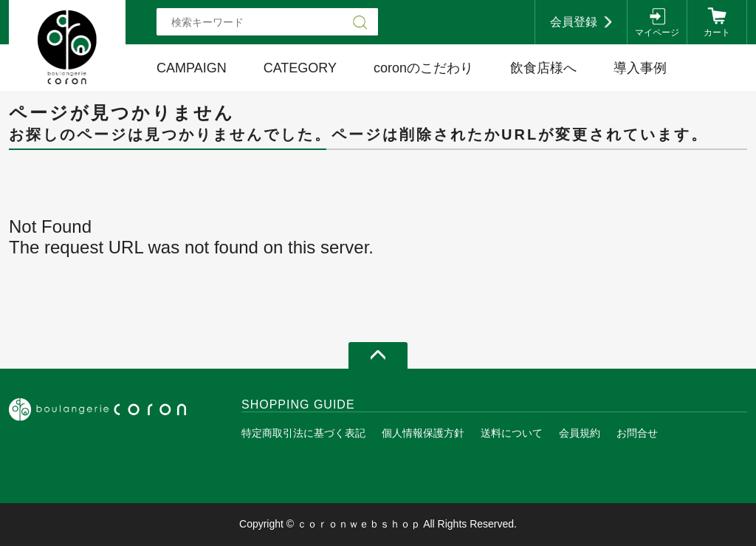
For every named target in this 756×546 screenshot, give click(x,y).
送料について (512, 433)
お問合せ (637, 433)
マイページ (657, 33)
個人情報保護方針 (423, 433)
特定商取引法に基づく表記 (303, 433)
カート (717, 33)
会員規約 (580, 433)
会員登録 (574, 22)
